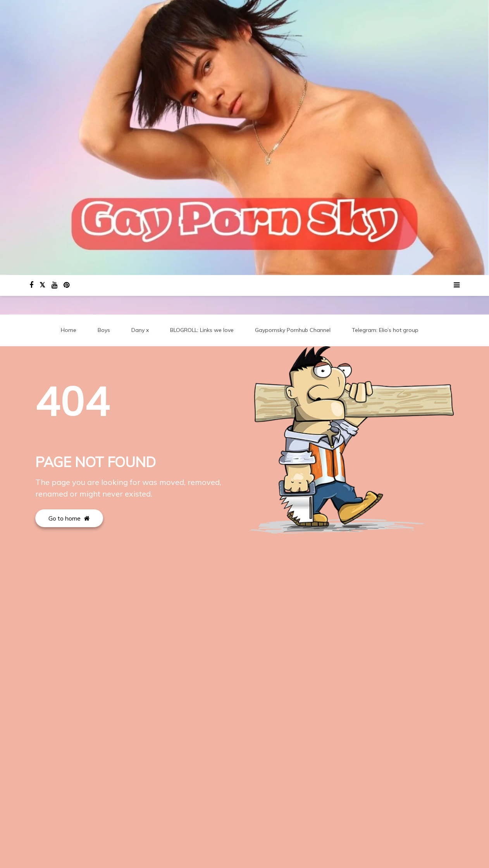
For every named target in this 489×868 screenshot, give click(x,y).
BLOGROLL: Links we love (202, 330)
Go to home (69, 519)
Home (69, 330)
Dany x (140, 330)
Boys (104, 330)
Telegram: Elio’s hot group (385, 330)
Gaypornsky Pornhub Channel (293, 330)
